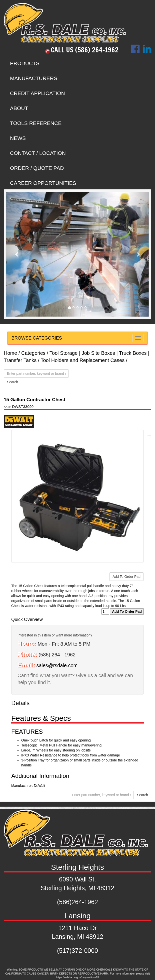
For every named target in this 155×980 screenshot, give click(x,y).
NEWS (18, 138)
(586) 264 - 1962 (57, 655)
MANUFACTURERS (34, 78)
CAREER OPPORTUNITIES (43, 183)
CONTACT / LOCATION (38, 153)
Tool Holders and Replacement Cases (82, 360)
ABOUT (19, 108)
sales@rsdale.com (57, 665)
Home (10, 353)
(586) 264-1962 (97, 50)
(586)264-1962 (77, 902)
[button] (17, 254)
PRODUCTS (25, 63)
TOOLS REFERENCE (36, 123)
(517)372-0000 (77, 951)
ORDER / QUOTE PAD (37, 168)
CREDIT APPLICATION (37, 93)
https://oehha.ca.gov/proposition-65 (77, 977)
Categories (33, 353)
